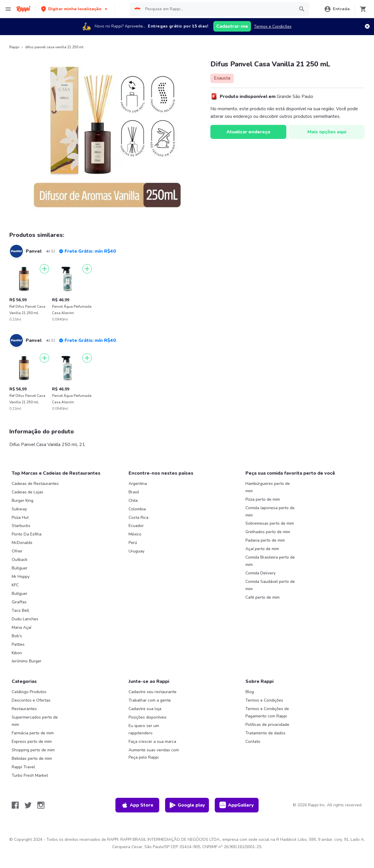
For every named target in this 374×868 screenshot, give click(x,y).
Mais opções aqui (327, 132)
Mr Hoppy (21, 577)
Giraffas (19, 602)
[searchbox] (218, 9)
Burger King (22, 501)
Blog (250, 692)
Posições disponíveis (148, 717)
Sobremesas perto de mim (270, 523)
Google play (187, 805)
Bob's (17, 636)
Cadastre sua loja (145, 709)
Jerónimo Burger (27, 661)
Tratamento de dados (265, 733)
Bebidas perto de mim (32, 758)
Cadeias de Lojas (27, 492)
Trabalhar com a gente (150, 700)
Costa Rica (138, 517)
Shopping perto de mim (33, 750)
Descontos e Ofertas (31, 700)
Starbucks (21, 526)
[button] (75, 9)
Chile (133, 501)
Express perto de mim (32, 742)
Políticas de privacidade (267, 725)
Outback (20, 560)
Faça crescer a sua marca (152, 742)
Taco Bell (20, 610)
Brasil (134, 492)
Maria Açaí (21, 627)
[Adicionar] (44, 269)
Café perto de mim (263, 597)
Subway (19, 509)
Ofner (17, 551)
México (135, 534)
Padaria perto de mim (265, 540)
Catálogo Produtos (29, 692)
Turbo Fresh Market (30, 775)
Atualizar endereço (248, 132)
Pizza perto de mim (263, 499)
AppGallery (237, 805)
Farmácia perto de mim (33, 733)
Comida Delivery (260, 573)
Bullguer (20, 568)
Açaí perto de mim (262, 549)
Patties (18, 644)
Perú (133, 543)
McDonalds (22, 543)
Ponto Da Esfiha (27, 534)
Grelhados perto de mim (268, 532)
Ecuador (136, 526)
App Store (137, 805)
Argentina (138, 484)
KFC (15, 585)
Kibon (17, 653)
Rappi (14, 47)
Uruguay (136, 551)
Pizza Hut (20, 517)
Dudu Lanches (25, 619)
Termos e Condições (273, 26)
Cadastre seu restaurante (153, 692)
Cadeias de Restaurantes (35, 484)
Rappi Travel (23, 767)
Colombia (137, 509)
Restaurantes (24, 709)
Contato (253, 742)
